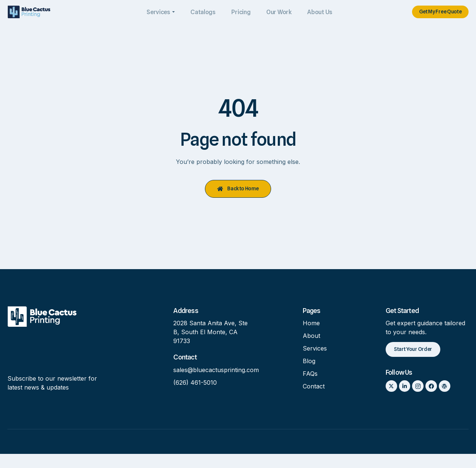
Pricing (239, 12)
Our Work (276, 12)
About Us (316, 12)
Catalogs (203, 12)
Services (161, 13)
